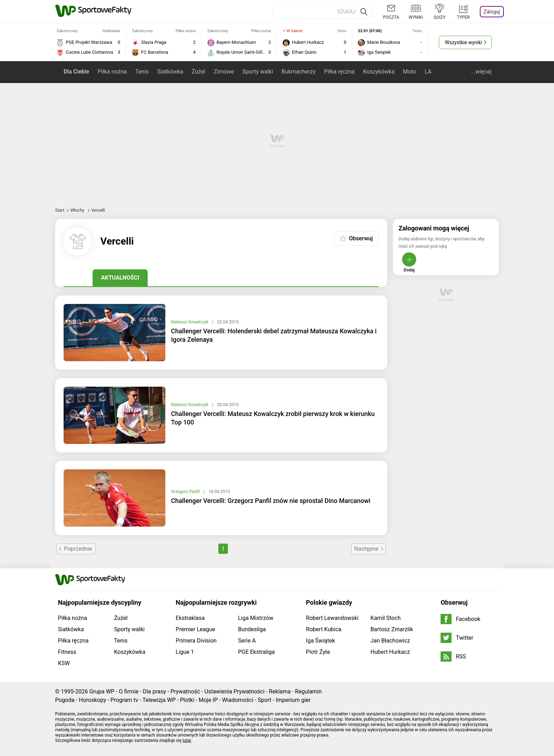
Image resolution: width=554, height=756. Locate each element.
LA (428, 72)
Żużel (198, 72)
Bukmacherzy (299, 72)
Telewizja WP (159, 700)
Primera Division (196, 641)
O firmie (129, 691)
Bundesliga (252, 629)
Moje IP (208, 700)
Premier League (195, 629)
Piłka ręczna (339, 72)
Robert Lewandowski (332, 618)
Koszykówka (379, 72)
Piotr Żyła (318, 652)
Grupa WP (102, 691)
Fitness (67, 652)
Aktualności (120, 278)
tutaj (187, 740)
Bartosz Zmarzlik (392, 629)
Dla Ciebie (76, 72)
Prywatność (185, 691)
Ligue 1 (185, 652)
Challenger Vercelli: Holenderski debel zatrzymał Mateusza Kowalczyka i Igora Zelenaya (274, 335)
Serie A (247, 641)
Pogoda (65, 700)
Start (60, 210)
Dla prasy (154, 691)
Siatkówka (170, 72)
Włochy (78, 210)
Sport (264, 700)
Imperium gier (293, 700)
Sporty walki (258, 72)
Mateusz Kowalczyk (190, 322)
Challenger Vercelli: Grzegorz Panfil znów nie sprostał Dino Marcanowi (271, 501)
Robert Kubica (324, 629)
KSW (64, 663)
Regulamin (308, 691)
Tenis (142, 72)
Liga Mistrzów (256, 618)
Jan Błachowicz (390, 641)
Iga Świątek (320, 641)
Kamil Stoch (386, 618)
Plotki (187, 700)
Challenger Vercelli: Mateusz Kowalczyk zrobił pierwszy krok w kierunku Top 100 (273, 418)
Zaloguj (492, 12)
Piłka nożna (112, 72)
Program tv (124, 700)
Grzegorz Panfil (186, 492)
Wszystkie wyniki (463, 42)
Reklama (280, 691)
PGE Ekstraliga (257, 652)
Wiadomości (238, 700)
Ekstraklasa (190, 618)
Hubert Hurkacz (390, 652)
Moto (410, 72)
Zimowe (224, 72)
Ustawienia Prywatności (235, 691)
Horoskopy (92, 700)
